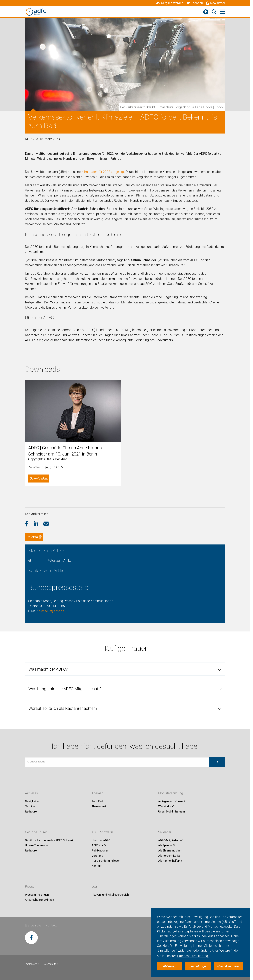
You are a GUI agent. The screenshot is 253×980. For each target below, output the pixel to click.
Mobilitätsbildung (171, 793)
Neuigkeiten (32, 801)
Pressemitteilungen (37, 895)
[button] (29, 524)
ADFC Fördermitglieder (106, 861)
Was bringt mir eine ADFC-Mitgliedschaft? (65, 689)
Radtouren (32, 812)
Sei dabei (165, 832)
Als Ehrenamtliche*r (170, 850)
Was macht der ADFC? (48, 669)
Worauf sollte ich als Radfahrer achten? (63, 708)
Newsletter (216, 3)
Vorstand (97, 856)
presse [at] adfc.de (51, 611)
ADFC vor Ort (100, 845)
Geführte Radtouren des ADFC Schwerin (50, 840)
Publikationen (100, 850)
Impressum (32, 964)
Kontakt (97, 866)
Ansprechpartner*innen (39, 900)
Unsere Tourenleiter (37, 845)
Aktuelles (31, 793)
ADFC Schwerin (102, 832)
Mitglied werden (170, 3)
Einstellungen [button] (198, 966)
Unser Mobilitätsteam (171, 812)
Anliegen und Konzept (172, 801)
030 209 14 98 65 (52, 606)
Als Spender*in (167, 845)
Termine (30, 807)
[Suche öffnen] (214, 12)
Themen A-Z (99, 807)
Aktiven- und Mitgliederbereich (110, 895)
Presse (30, 887)
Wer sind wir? (166, 807)
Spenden (195, 3)
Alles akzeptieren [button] (229, 966)
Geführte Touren (36, 832)
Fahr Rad (97, 801)
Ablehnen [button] (170, 966)
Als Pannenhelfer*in (170, 861)
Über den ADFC (101, 840)
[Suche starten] (217, 762)
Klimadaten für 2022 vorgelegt (103, 172)
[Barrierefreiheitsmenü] (206, 12)
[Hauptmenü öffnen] (222, 12)
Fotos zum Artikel (60, 561)
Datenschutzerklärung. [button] (193, 956)
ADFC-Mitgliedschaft (171, 840)
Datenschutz (51, 964)
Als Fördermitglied (169, 856)
